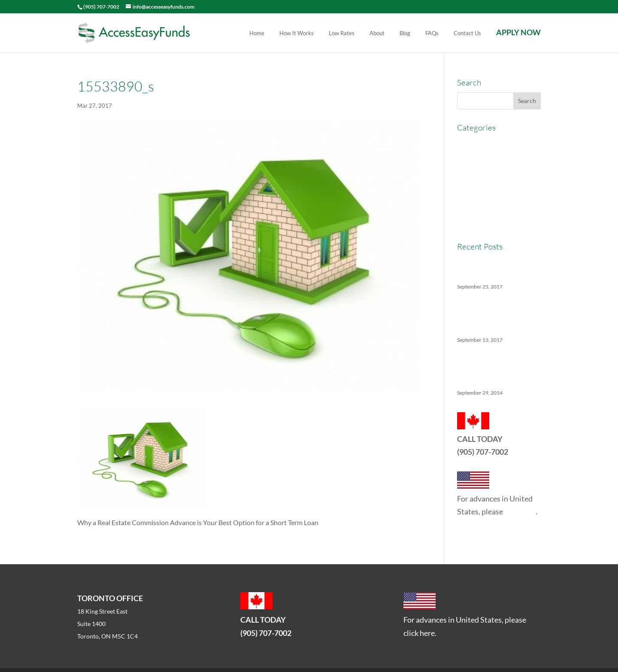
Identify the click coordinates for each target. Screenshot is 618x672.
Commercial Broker (486, 159)
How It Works (297, 33)
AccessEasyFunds (483, 143)
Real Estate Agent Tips (490, 190)
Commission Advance (489, 175)
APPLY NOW (518, 33)
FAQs (432, 33)
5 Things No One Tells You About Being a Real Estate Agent (495, 368)
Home (257, 33)
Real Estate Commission (493, 206)
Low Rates (342, 33)
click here (520, 511)
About (377, 33)
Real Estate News (483, 222)
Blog (405, 33)
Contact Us (467, 33)
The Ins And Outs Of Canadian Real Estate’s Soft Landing (497, 315)
